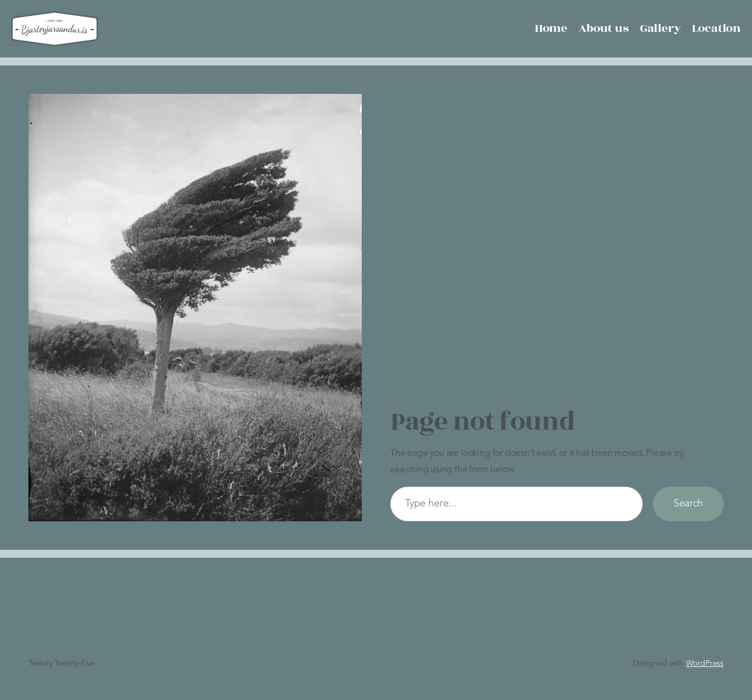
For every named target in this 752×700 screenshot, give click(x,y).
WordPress (705, 664)
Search (688, 504)
